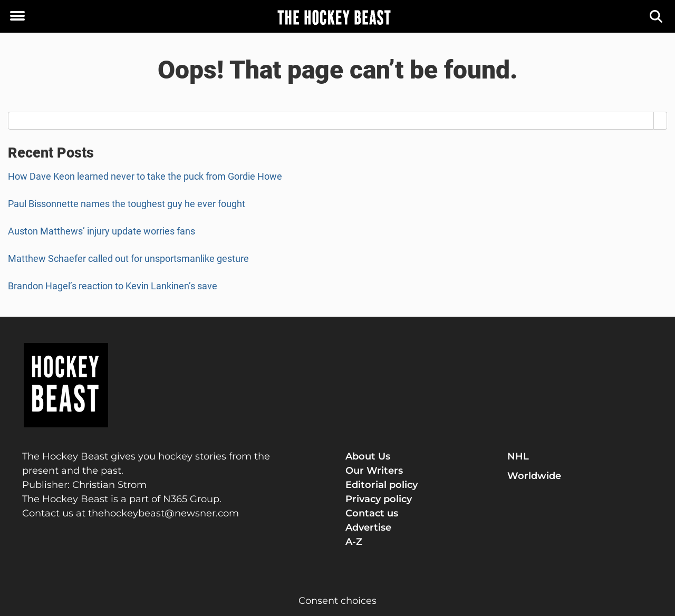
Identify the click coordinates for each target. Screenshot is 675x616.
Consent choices (337, 601)
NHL (518, 456)
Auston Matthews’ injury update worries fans (102, 231)
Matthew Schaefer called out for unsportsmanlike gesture (128, 258)
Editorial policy (382, 485)
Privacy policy (379, 499)
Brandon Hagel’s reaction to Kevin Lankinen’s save (113, 286)
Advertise (368, 527)
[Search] (657, 17)
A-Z (354, 542)
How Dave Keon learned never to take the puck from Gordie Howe (145, 176)
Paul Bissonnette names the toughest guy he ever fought (127, 204)
